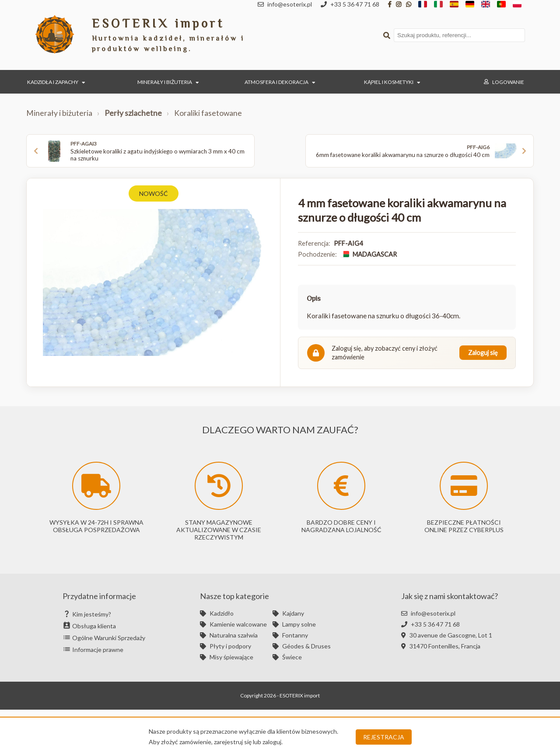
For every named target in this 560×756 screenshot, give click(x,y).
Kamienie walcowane (233, 624)
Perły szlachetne (133, 113)
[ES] (454, 4)
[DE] (470, 4)
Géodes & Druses (302, 646)
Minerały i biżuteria (168, 82)
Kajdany (288, 613)
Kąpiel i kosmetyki (392, 82)
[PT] (501, 4)
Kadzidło (217, 613)
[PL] (517, 4)
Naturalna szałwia (229, 635)
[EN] (486, 4)
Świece (287, 657)
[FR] (423, 4)
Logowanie (504, 82)
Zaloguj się (483, 353)
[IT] (438, 4)
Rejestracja (384, 737)
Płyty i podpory (226, 646)
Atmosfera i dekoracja (280, 82)
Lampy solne (294, 624)
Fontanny (290, 635)
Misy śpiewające (227, 657)
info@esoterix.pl (428, 613)
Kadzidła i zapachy (56, 82)
